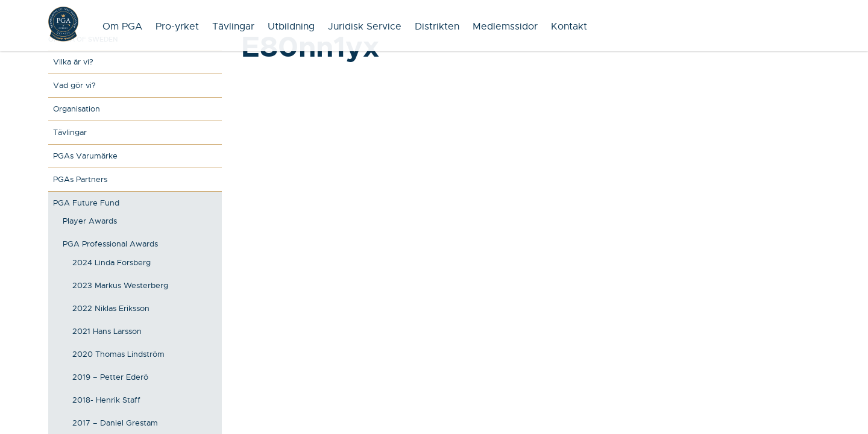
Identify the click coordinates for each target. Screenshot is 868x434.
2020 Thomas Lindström (118, 354)
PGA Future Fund (86, 203)
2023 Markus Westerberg (120, 285)
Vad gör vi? (74, 85)
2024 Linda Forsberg (112, 263)
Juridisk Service (365, 27)
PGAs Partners (80, 179)
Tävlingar (233, 27)
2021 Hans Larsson (107, 331)
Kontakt (569, 27)
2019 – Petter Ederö (110, 377)
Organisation (77, 109)
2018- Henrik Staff (106, 400)
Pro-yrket (177, 27)
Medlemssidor (505, 27)
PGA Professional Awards (110, 244)
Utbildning (291, 27)
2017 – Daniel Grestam (115, 423)
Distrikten (437, 27)
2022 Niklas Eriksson (111, 308)
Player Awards (90, 221)
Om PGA (122, 27)
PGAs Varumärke (85, 156)
